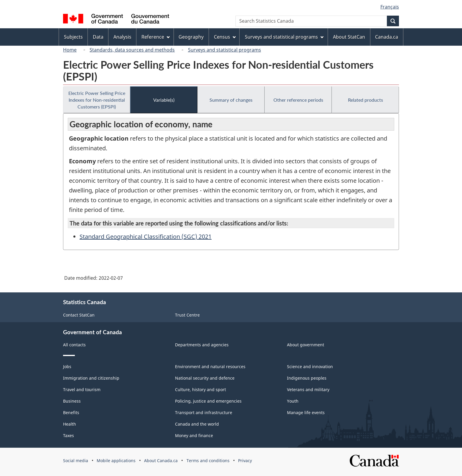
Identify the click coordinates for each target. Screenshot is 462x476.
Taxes (69, 435)
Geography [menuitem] (191, 37)
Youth (293, 401)
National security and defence (205, 378)
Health (70, 424)
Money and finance (194, 435)
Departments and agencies (202, 345)
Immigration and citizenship (91, 378)
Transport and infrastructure (204, 412)
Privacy (245, 461)
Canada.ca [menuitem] (387, 37)
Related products (366, 100)
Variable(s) (164, 100)
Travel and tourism (82, 389)
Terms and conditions (208, 461)
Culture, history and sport (201, 389)
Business (72, 401)
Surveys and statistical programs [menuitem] (284, 37)
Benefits (71, 412)
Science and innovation (310, 367)
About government (306, 345)
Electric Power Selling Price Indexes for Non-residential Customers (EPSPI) (97, 100)
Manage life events (306, 412)
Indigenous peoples (307, 378)
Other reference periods (298, 100)
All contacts (74, 345)
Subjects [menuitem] (73, 37)
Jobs (67, 367)
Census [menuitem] (225, 37)
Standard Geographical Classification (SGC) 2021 (146, 237)
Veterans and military (308, 389)
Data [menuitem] (98, 37)
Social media (76, 461)
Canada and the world (197, 424)
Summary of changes (231, 100)
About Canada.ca (161, 461)
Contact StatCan (79, 315)
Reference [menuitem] (156, 37)
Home (70, 50)
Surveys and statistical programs (225, 50)
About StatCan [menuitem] (349, 37)
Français (390, 7)
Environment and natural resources (210, 367)
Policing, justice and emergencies (208, 401)
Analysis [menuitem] (122, 37)
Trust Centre (187, 315)
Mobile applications (116, 461)
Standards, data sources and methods (132, 50)
